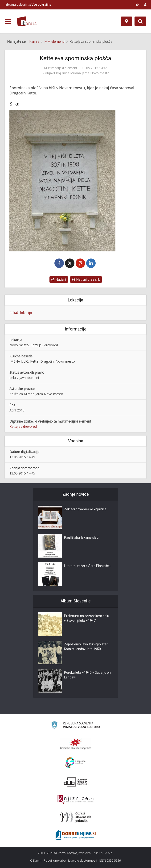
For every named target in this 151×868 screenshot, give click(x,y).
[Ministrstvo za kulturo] (75, 726)
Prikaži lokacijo (21, 313)
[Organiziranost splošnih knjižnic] (76, 744)
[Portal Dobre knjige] (76, 835)
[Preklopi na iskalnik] (140, 21)
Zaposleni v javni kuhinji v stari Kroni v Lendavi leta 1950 (86, 647)
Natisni (59, 279)
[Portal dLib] (76, 782)
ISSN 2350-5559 (110, 860)
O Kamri (36, 860)
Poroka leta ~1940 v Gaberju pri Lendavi (87, 675)
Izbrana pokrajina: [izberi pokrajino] (28, 4)
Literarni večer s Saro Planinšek (87, 566)
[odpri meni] (8, 21)
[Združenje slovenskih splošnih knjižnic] (75, 800)
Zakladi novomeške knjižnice (85, 509)
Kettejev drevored (23, 426)
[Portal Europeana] (75, 763)
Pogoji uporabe (55, 860)
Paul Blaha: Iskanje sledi (82, 538)
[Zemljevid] (127, 21)
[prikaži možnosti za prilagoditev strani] (137, 4)
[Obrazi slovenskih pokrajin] (75, 817)
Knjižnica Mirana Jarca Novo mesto (83, 73)
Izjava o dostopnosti (83, 860)
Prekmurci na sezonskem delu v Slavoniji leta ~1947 (87, 618)
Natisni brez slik (86, 279)
